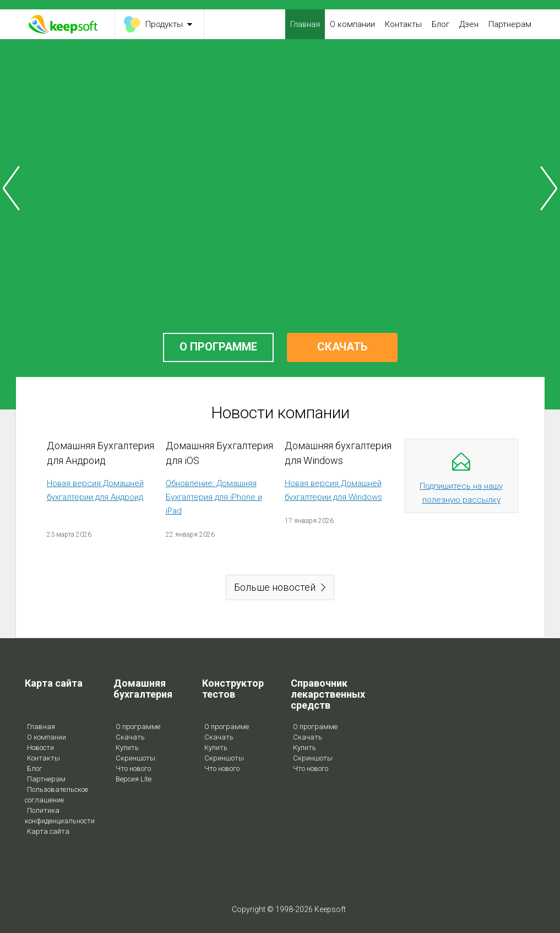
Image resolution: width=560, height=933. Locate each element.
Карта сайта (48, 831)
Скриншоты (135, 758)
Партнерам (510, 24)
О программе (138, 727)
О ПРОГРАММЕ (218, 347)
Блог (441, 24)
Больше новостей (275, 587)
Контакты (403, 24)
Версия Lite (134, 779)
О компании (352, 24)
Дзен (469, 24)
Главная (305, 24)
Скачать (130, 737)
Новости (40, 748)
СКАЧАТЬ (342, 347)
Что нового (133, 768)
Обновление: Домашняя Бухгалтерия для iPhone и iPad (214, 497)
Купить (127, 748)
